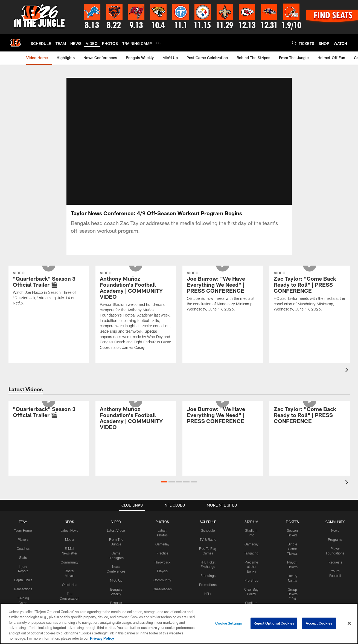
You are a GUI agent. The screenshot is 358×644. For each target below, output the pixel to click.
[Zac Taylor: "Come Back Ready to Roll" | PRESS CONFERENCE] (310, 299)
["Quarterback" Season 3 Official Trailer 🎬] (49, 296)
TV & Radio (208, 546)
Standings (208, 582)
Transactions (23, 596)
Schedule (208, 537)
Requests (335, 569)
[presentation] (348, 377)
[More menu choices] (158, 43)
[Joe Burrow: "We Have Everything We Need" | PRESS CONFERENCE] (223, 299)
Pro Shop (251, 587)
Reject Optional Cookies (274, 623)
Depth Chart (23, 586)
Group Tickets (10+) (292, 601)
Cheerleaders (162, 596)
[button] (164, 488)
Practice (162, 560)
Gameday (162, 551)
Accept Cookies (319, 623)
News (335, 537)
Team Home (23, 537)
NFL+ (208, 600)
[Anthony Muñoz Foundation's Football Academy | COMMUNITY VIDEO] (136, 318)
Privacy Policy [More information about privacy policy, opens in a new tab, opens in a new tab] (102, 638)
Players (23, 546)
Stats (23, 564)
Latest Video (116, 537)
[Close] (349, 623)
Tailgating (251, 560)
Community (70, 569)
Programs (335, 546)
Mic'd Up (116, 587)
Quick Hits (70, 591)
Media (69, 546)
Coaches (23, 555)
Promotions (208, 591)
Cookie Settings (229, 623)
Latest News (69, 537)
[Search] (294, 43)
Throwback (162, 569)
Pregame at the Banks (251, 573)
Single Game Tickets (292, 555)
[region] (179, 624)
